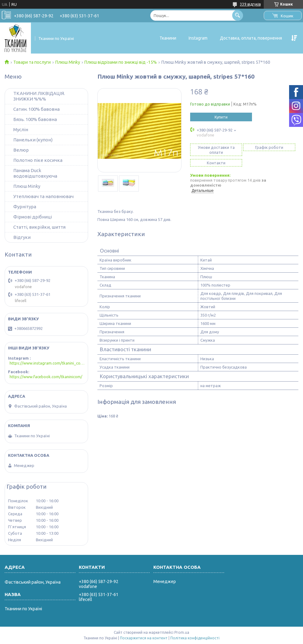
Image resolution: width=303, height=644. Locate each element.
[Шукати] (238, 15)
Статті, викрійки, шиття (39, 227)
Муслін (21, 130)
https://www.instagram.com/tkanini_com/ (47, 363)
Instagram (198, 38)
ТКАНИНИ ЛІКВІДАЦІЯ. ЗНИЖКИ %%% (39, 96)
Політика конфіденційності (195, 638)
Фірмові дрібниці (33, 217)
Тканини (168, 38)
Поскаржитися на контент (144, 638)
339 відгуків (250, 4)
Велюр (21, 150)
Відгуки (22, 237)
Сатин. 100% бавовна (36, 109)
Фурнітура (25, 207)
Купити (221, 117)
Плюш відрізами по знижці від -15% (121, 62)
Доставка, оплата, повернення (251, 38)
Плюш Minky (68, 62)
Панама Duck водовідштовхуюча (35, 173)
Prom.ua (182, 632)
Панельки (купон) (33, 140)
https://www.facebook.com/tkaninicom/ (46, 377)
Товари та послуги (32, 62)
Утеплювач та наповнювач (43, 196)
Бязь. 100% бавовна (35, 119)
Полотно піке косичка (38, 160)
